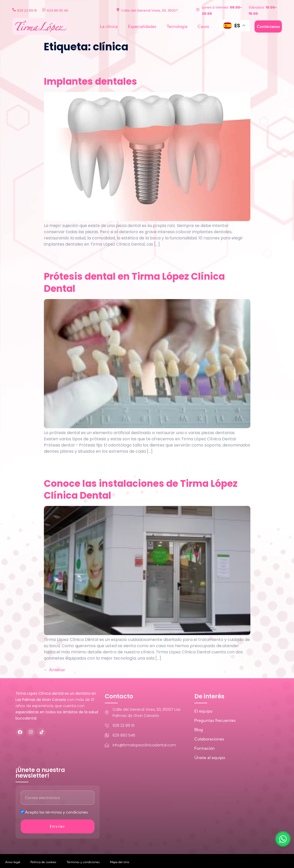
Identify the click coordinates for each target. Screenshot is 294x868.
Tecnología (177, 26)
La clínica (109, 26)
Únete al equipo (210, 757)
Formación (205, 748)
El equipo (203, 711)
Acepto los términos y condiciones (56, 812)
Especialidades (142, 26)
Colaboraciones (209, 739)
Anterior (54, 670)
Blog (199, 730)
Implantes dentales (90, 81)
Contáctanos (268, 26)
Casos (203, 26)
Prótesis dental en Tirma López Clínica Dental (134, 283)
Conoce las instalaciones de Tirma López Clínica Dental (141, 490)
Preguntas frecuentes (215, 720)
